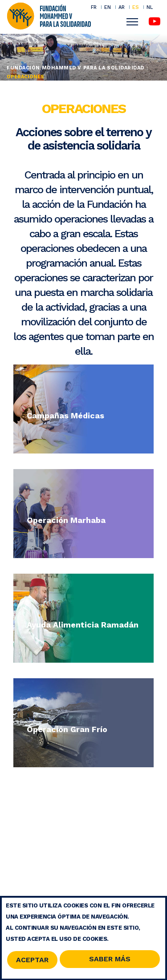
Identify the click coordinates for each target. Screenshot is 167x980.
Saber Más (110, 962)
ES (136, 7)
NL (150, 7)
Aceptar (32, 962)
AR (122, 7)
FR (94, 7)
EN (108, 7)
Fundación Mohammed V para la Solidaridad (75, 68)
